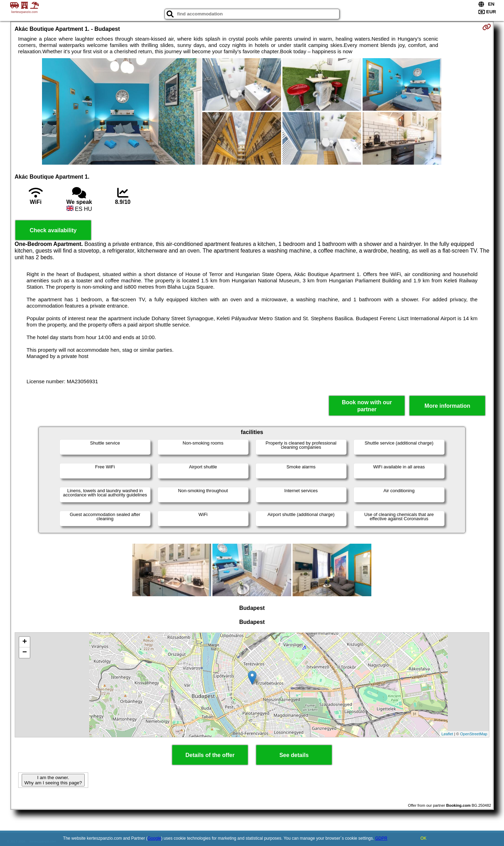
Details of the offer (210, 755)
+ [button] (25, 642)
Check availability (53, 230)
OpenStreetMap (474, 734)
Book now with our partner (367, 406)
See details (294, 755)
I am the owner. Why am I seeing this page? (53, 780)
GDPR (381, 838)
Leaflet (447, 734)
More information (447, 406)
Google (155, 838)
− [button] (25, 653)
